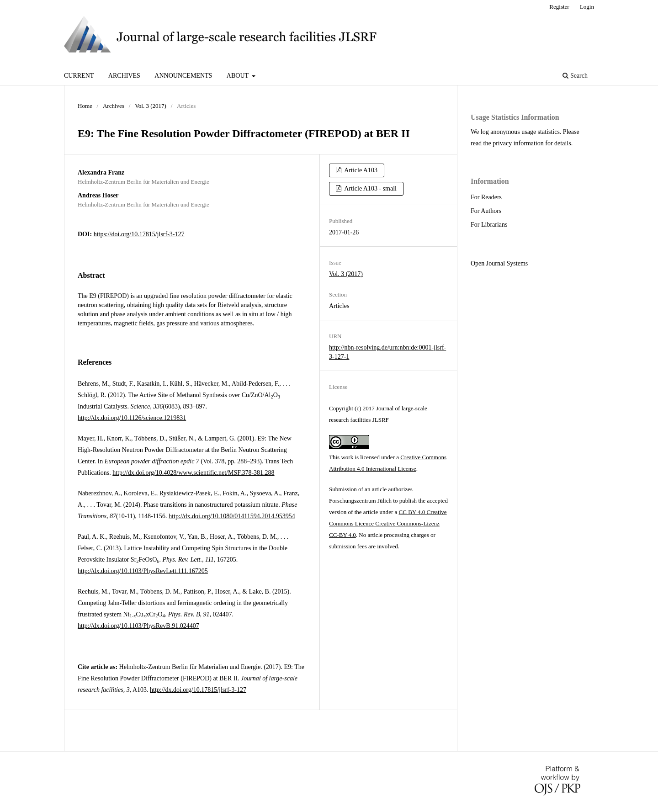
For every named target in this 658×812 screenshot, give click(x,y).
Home (85, 106)
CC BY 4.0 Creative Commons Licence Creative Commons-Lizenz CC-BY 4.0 (388, 523)
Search (575, 76)
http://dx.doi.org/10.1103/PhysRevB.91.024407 (138, 626)
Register (559, 7)
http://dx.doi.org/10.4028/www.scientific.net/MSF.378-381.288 (193, 473)
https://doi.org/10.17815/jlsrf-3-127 (139, 234)
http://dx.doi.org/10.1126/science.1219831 (132, 418)
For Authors (486, 211)
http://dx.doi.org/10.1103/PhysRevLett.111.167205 (143, 571)
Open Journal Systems (499, 263)
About (238, 76)
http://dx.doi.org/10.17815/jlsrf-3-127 (198, 690)
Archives (124, 76)
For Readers (486, 197)
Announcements (183, 76)
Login (587, 7)
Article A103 (360, 170)
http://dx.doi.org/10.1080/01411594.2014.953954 (232, 516)
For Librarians (489, 225)
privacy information (518, 143)
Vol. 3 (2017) (151, 106)
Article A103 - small (370, 188)
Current (79, 76)
